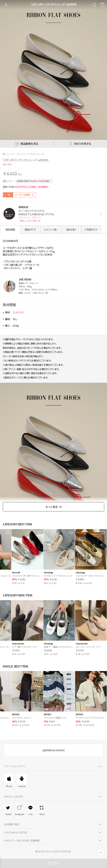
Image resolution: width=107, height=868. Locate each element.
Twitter (8, 810)
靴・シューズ (8, 154)
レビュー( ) (51, 230)
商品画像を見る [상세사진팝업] (27, 144)
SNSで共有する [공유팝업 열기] (80, 144)
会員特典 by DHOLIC (53, 750)
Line (30, 810)
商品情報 (10, 230)
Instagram (20, 810)
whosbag (7, 644)
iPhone (9, 781)
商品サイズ (30, 230)
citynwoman (40, 573)
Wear (42, 810)
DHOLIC (6, 573)
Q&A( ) (71, 230)
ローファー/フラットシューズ (31, 154)
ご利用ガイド (91, 230)
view (100, 214)
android (22, 781)
